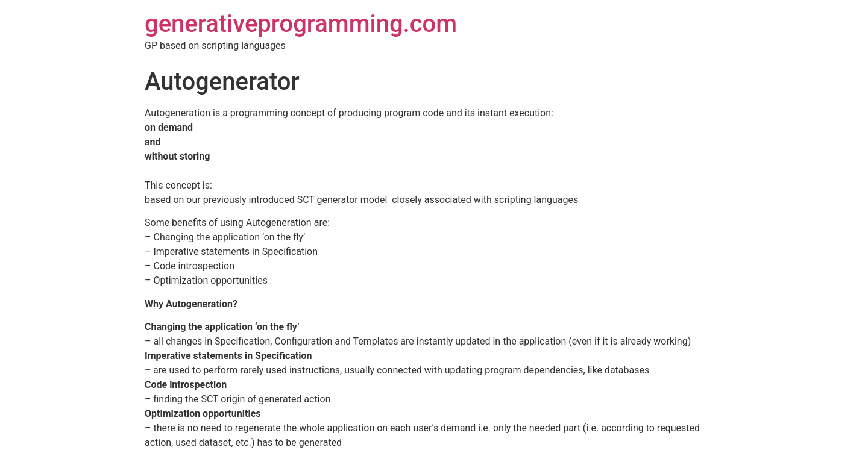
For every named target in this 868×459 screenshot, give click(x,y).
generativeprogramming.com (301, 24)
